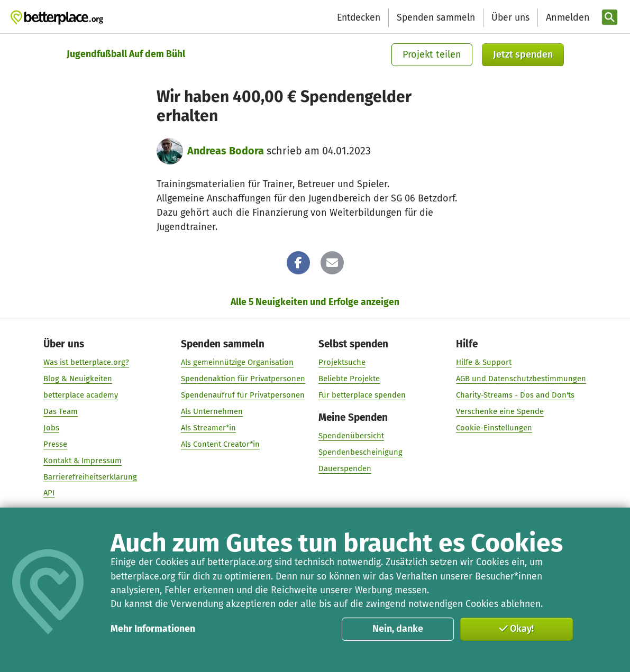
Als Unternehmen (212, 411)
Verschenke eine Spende (500, 411)
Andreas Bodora (226, 151)
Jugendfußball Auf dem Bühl (126, 54)
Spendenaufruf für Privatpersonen (243, 395)
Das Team (61, 411)
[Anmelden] (567, 18)
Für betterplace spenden (363, 395)
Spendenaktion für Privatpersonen (243, 379)
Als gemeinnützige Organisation (237, 362)
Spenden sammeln (436, 18)
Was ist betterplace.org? (86, 362)
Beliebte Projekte (350, 379)
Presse (55, 444)
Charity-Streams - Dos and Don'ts (516, 395)
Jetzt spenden (523, 54)
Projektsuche (343, 362)
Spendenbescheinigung (361, 452)
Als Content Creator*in (220, 444)
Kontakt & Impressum (83, 461)
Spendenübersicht (352, 436)
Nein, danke (398, 629)
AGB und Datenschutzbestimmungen (522, 379)
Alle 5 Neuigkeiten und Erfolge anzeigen (315, 302)
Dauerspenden (345, 468)
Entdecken (359, 18)
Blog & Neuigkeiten (78, 379)
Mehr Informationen (153, 629)
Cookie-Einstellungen (495, 428)
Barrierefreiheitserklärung (90, 476)
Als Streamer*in (208, 428)
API (49, 493)
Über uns (510, 18)
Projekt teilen (432, 54)
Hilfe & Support (484, 362)
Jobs (51, 428)
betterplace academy (81, 395)
